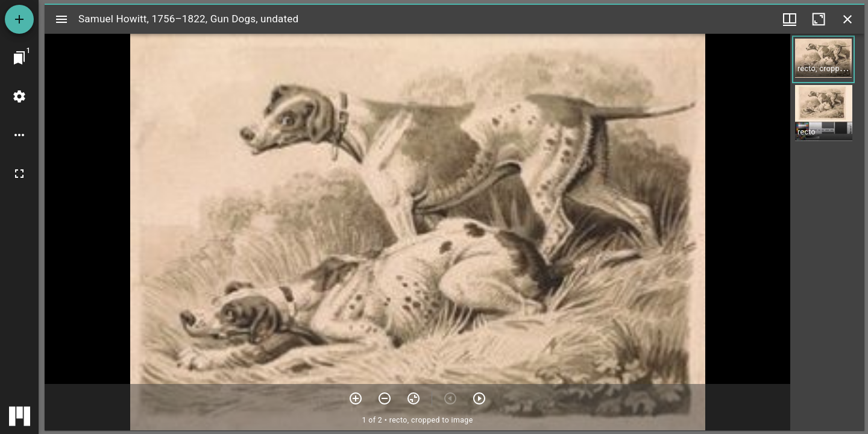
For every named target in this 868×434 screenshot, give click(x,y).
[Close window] (848, 19)
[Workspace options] (19, 135)
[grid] (827, 232)
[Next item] (479, 398)
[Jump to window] (19, 58)
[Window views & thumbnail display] (790, 19)
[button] (823, 59)
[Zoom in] (356, 398)
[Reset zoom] (414, 398)
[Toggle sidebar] (61, 19)
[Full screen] (19, 174)
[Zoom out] (385, 398)
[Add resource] (19, 19)
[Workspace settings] (19, 96)
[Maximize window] (819, 19)
